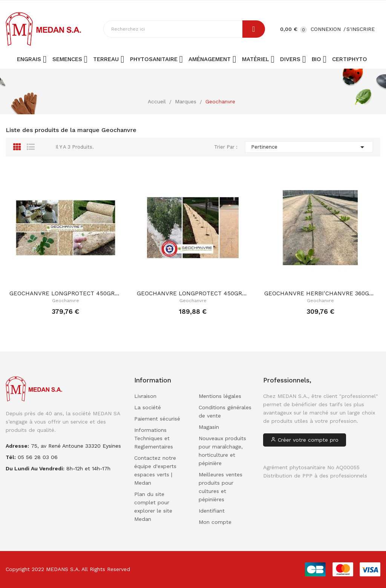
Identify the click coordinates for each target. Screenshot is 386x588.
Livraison (145, 396)
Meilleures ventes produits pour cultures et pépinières (221, 487)
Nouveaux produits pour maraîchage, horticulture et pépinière (222, 451)
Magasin (209, 427)
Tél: (11, 457)
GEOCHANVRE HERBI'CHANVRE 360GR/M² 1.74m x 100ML (320, 293)
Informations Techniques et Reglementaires (154, 438)
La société (148, 407)
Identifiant (212, 511)
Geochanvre (66, 301)
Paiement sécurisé (157, 419)
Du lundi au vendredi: (35, 468)
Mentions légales (220, 396)
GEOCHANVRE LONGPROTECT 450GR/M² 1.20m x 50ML (193, 293)
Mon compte (215, 522)
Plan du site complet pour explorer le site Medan (153, 507)
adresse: (17, 446)
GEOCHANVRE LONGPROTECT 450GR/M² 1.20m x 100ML (66, 293)
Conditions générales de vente (225, 411)
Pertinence (309, 147)
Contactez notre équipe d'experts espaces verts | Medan (155, 470)
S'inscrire (361, 29)
